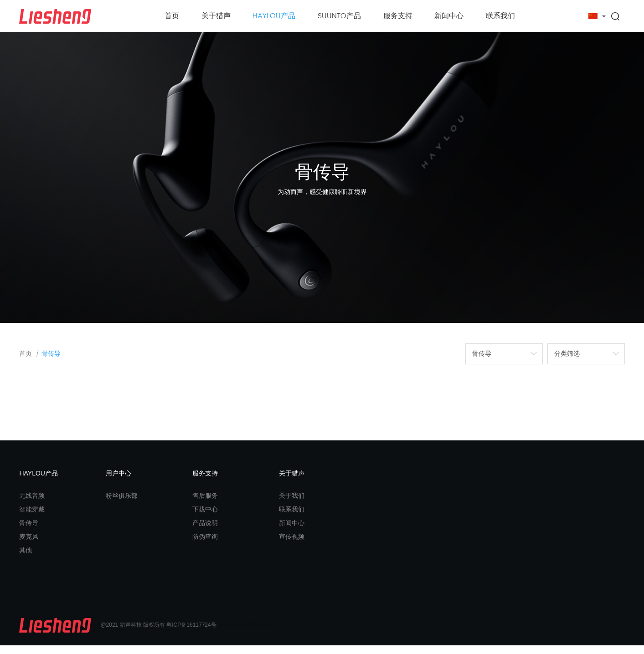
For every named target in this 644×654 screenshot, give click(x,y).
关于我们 (292, 504)
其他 (26, 558)
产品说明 (205, 531)
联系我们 (500, 16)
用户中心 (118, 481)
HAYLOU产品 (274, 16)
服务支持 (398, 16)
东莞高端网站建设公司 (258, 634)
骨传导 (51, 362)
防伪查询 (205, 545)
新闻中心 (449, 16)
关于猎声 (216, 16)
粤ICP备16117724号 (191, 634)
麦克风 (29, 545)
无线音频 (32, 504)
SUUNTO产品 (339, 16)
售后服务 (205, 504)
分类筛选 (567, 362)
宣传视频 (292, 545)
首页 (172, 16)
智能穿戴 (32, 517)
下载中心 (205, 517)
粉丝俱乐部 (122, 504)
